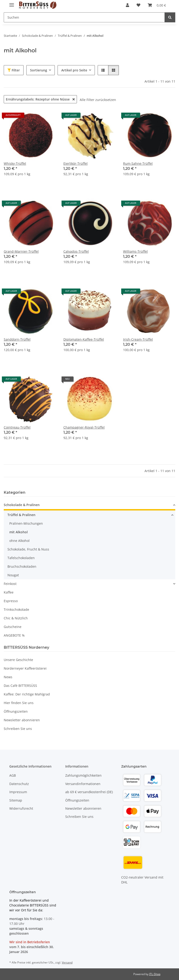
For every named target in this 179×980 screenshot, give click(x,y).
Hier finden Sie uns (19, 703)
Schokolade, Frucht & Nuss (28, 549)
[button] (127, 5)
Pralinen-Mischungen (26, 523)
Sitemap (16, 800)
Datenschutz (19, 784)
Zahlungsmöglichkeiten (83, 775)
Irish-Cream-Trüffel (138, 339)
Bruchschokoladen (22, 566)
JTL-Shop (155, 974)
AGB (13, 775)
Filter (14, 70)
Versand (67, 962)
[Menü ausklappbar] (12, 3)
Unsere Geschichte (18, 660)
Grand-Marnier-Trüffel (21, 251)
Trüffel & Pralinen (21, 515)
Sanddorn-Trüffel (17, 339)
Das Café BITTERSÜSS (20, 686)
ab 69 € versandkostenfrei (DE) (89, 792)
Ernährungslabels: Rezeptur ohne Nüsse (40, 99)
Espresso (11, 601)
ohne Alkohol (19, 541)
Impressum (18, 792)
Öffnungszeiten (16, 711)
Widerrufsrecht (21, 808)
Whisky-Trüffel (15, 163)
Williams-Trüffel (135, 251)
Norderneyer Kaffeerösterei (25, 668)
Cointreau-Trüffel (17, 427)
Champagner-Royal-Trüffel (84, 427)
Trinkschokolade (16, 609)
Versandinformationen (83, 784)
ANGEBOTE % (14, 635)
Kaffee (9, 592)
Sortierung (39, 70)
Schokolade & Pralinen (22, 505)
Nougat (13, 575)
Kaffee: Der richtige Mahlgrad (27, 694)
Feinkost (10, 584)
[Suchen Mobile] (84, 17)
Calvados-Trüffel (76, 251)
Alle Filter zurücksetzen (98, 100)
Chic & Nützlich (16, 618)
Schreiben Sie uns (18, 729)
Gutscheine (13, 627)
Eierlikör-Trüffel (76, 163)
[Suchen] (170, 17)
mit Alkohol (19, 532)
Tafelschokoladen (21, 558)
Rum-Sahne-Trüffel (138, 163)
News (8, 677)
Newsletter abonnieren (22, 720)
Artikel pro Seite (74, 70)
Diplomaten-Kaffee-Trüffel (84, 339)
